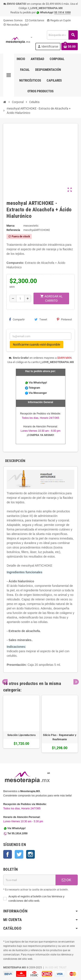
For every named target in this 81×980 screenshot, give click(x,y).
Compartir (17, 319)
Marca (10, 226)
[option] (21, 724)
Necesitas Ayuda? (16, 25)
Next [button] (76, 682)
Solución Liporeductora (21, 735)
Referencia (13, 230)
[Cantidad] (20, 298)
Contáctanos (35, 20)
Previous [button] (5, 682)
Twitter (19, 854)
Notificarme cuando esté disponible (37, 345)
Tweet (41, 319)
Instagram (30, 854)
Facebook (8, 854)
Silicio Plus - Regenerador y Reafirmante (60, 737)
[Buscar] (62, 35)
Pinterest (64, 319)
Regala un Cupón (59, 20)
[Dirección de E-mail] (29, 880)
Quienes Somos (13, 20)
